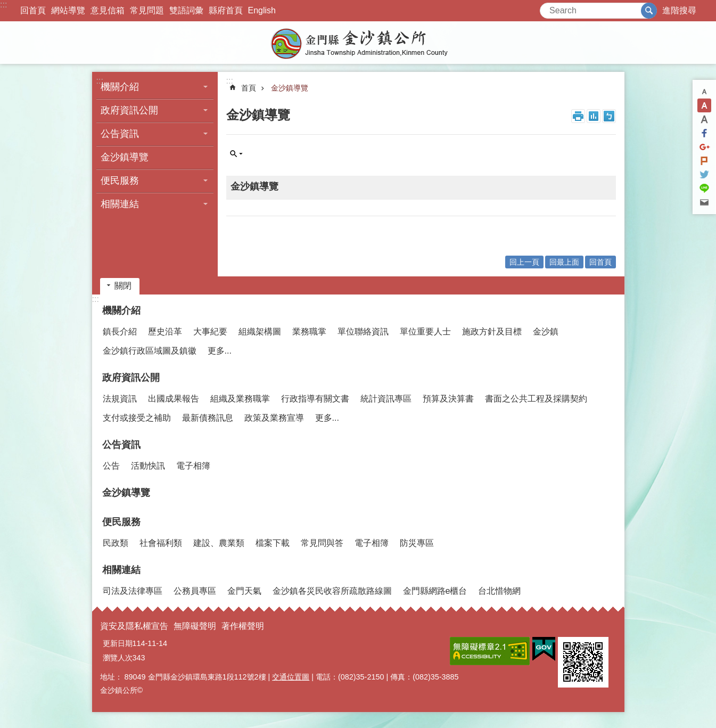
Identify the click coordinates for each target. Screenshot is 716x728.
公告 (111, 466)
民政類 (116, 543)
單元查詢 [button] (236, 154)
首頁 (249, 88)
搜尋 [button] (649, 11)
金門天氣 (244, 591)
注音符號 (609, 116)
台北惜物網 (499, 591)
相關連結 (120, 204)
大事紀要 (210, 332)
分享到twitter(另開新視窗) (704, 175)
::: (3, 5)
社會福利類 (161, 543)
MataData (594, 116)
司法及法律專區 (133, 591)
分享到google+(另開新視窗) (704, 147)
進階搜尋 (679, 10)
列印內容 (578, 116)
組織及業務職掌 (240, 399)
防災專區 (417, 543)
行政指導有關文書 (315, 399)
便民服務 (120, 181)
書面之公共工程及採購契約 (536, 399)
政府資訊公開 (129, 110)
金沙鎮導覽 (125, 157)
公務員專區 (195, 591)
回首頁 (33, 10)
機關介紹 (120, 87)
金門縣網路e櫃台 (435, 591)
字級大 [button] (704, 119)
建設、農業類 (219, 543)
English (262, 10)
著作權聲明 (243, 626)
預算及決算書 (448, 399)
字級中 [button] (704, 105)
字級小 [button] (704, 92)
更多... (220, 351)
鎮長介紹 (120, 332)
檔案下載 (273, 543)
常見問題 (147, 10)
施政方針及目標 (492, 332)
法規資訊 (120, 399)
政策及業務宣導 (274, 418)
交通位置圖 (291, 677)
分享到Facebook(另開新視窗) (704, 133)
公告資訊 (120, 134)
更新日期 (118, 643)
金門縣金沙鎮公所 (358, 43)
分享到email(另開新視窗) (704, 202)
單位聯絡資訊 (363, 332)
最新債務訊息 (208, 418)
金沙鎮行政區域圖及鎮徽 (150, 351)
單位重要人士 (425, 332)
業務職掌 (309, 332)
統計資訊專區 (386, 399)
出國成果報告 (174, 399)
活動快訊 (148, 466)
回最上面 (564, 262)
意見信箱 (108, 10)
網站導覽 (68, 10)
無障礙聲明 (195, 626)
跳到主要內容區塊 (6, 6)
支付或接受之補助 (137, 418)
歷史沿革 (165, 332)
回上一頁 (524, 262)
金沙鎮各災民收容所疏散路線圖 (332, 591)
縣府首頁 (226, 10)
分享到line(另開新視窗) (704, 189)
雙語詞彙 (186, 10)
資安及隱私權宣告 (134, 626)
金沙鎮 (546, 332)
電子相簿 (193, 466)
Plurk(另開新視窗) (704, 161)
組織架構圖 (260, 332)
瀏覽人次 (118, 658)
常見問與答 (322, 543)
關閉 (123, 286)
